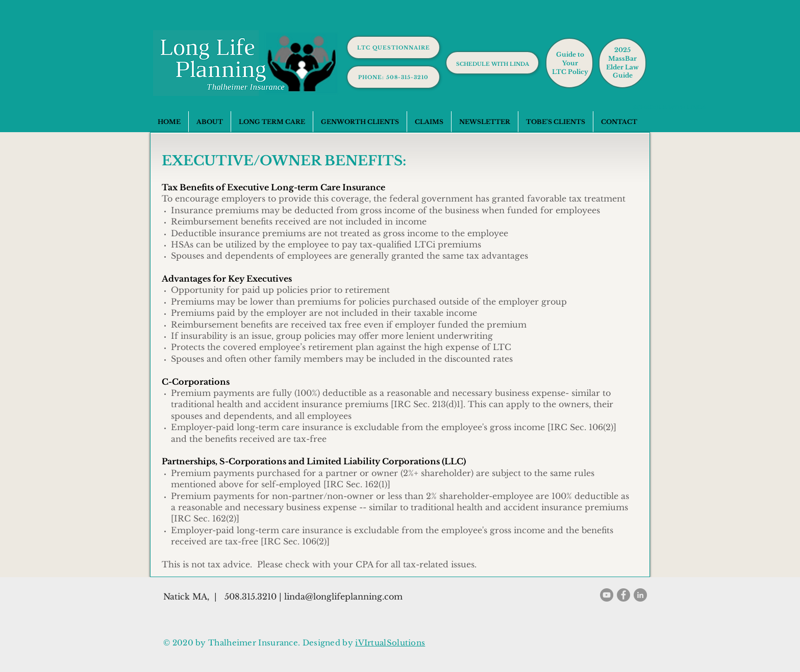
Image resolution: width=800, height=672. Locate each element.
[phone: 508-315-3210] (393, 77)
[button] (272, 122)
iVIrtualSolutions (390, 643)
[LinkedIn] (640, 595)
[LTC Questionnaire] (393, 47)
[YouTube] (607, 595)
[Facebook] (623, 595)
